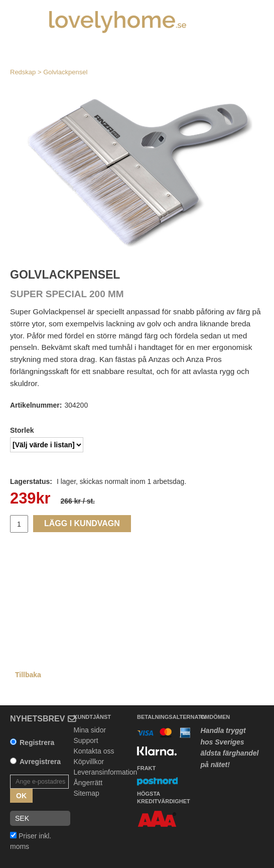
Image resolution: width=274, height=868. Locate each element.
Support (86, 740)
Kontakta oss (94, 751)
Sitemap (87, 793)
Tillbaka (28, 675)
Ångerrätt (88, 783)
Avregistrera (40, 762)
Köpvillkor (89, 762)
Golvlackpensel (65, 72)
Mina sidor (90, 730)
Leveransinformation (106, 772)
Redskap (23, 72)
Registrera (37, 742)
